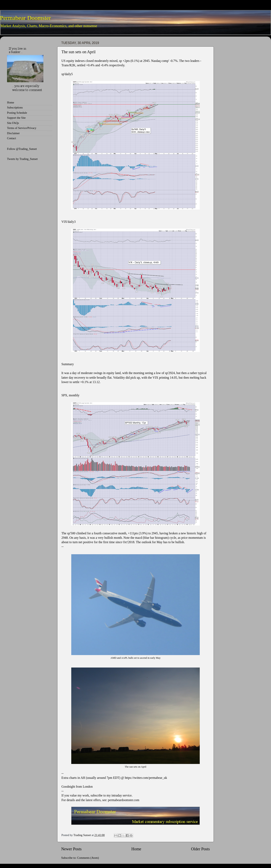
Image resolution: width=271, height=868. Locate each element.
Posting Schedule (17, 113)
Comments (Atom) (88, 858)
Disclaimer (13, 133)
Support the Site (16, 118)
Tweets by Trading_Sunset (22, 159)
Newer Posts (71, 849)
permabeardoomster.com (124, 800)
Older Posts (200, 849)
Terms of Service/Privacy (22, 128)
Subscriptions (15, 107)
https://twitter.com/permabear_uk (146, 778)
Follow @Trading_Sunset (22, 149)
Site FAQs (13, 123)
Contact (12, 138)
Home (136, 849)
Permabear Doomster (25, 18)
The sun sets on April (78, 52)
